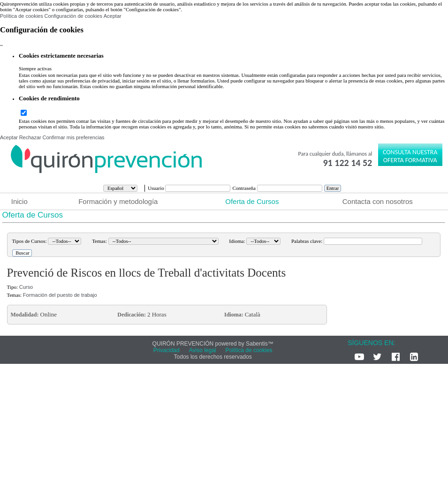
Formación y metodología (118, 201)
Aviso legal (203, 350)
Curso (26, 287)
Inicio (19, 201)
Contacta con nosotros (378, 201)
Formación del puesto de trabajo (60, 295)
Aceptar (113, 16)
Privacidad (167, 350)
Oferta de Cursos (252, 201)
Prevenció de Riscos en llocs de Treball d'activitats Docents (147, 273)
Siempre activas (35, 68)
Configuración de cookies (73, 16)
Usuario (157, 188)
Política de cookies (22, 16)
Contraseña (244, 188)
